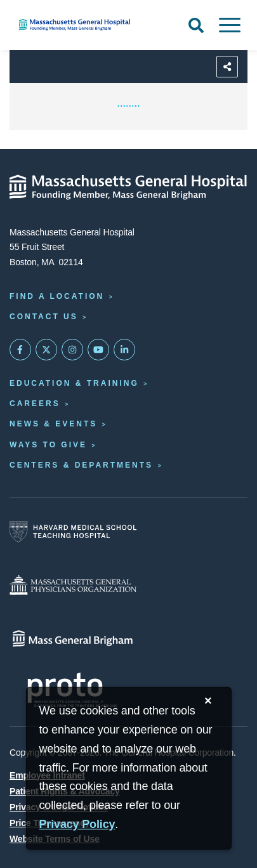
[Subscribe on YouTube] (98, 350)
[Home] (86, 25)
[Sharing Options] (227, 67)
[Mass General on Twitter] (46, 350)
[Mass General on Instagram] (72, 350)
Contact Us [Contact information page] (44, 317)
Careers (35, 404)
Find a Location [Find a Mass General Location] (57, 296)
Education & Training (74, 383)
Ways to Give (48, 445)
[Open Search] (196, 25)
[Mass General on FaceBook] (20, 350)
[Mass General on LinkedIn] (124, 350)
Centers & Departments (81, 465)
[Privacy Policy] (77, 825)
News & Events (53, 424)
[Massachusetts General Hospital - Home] (128, 187)
